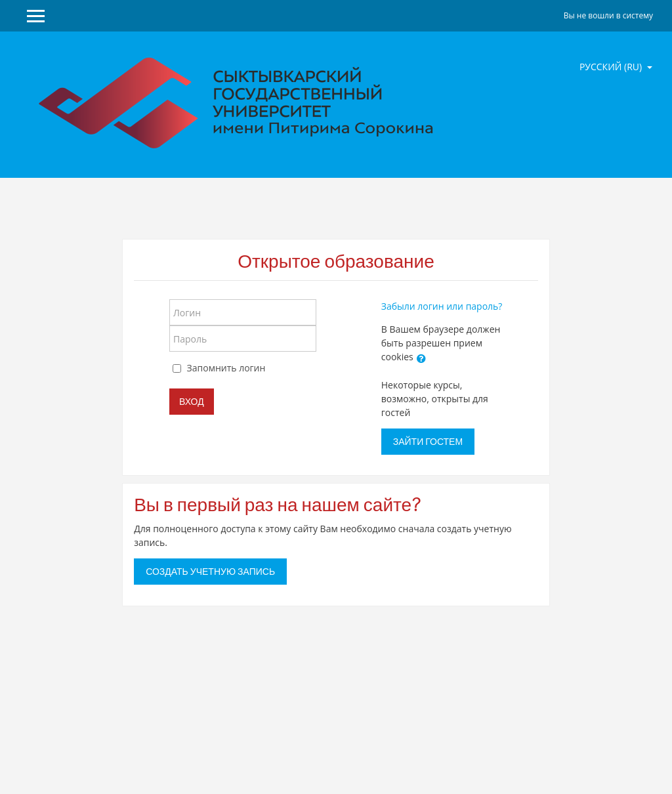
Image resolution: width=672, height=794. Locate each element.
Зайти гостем (428, 442)
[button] (421, 358)
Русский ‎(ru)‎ (612, 67)
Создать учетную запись (210, 572)
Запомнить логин (226, 368)
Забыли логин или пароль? (442, 306)
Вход (192, 402)
